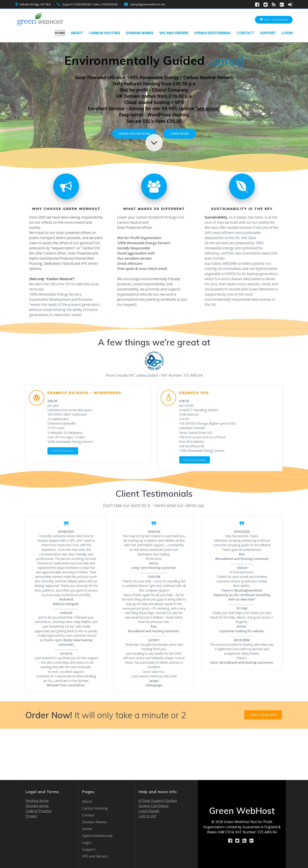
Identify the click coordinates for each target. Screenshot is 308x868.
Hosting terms (37, 801)
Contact (245, 33)
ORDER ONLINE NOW (133, 134)
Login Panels (149, 811)
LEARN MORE (181, 134)
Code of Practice (39, 811)
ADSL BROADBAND (274, 20)
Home (60, 33)
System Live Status (154, 806)
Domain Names (140, 33)
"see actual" (208, 108)
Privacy (31, 816)
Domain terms (37, 806)
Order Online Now (64, 458)
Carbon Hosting (104, 33)
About (77, 33)
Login (287, 33)
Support (268, 33)
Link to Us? (147, 816)
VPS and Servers (174, 33)
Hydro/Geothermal (213, 33)
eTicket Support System (158, 801)
